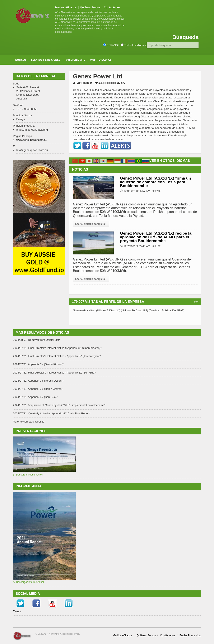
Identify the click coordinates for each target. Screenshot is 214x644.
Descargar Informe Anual (28, 582)
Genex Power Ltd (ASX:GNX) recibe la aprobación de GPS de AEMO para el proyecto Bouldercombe (156, 237)
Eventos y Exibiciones (46, 60)
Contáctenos (112, 7)
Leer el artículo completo (91, 224)
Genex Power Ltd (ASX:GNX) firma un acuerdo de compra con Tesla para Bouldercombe (155, 182)
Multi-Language (101, 60)
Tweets (17, 611)
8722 (158, 191)
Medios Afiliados (66, 7)
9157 (158, 246)
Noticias (21, 60)
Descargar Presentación (28, 475)
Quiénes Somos (90, 7)
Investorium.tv (75, 60)
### (196, 302)
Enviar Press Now (190, 635)
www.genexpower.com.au (32, 140)
